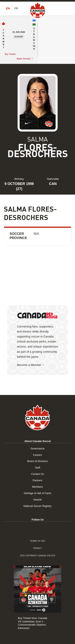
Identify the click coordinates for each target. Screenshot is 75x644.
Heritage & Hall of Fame (37, 493)
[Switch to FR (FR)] (16, 8)
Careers (38, 455)
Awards (37, 500)
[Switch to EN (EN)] (8, 8)
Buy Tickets (10, 54)
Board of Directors (37, 461)
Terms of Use (38, 541)
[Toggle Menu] (69, 9)
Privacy (37, 548)
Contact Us (37, 474)
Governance (38, 449)
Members (37, 487)
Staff (37, 468)
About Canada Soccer (38, 441)
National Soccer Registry (37, 506)
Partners (37, 480)
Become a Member (29, 365)
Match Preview (24, 59)
